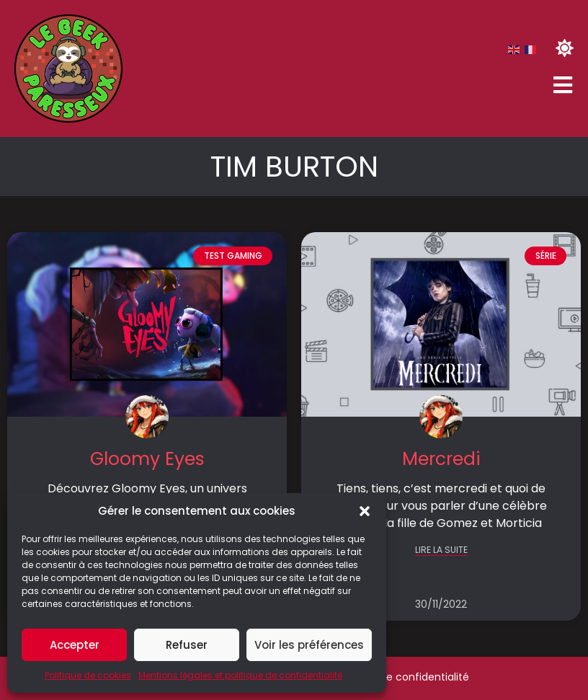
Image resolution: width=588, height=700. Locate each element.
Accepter (75, 645)
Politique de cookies (88, 675)
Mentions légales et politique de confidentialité (240, 675)
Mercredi (441, 459)
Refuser (187, 645)
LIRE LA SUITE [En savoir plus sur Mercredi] (441, 550)
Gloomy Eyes (147, 459)
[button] (365, 511)
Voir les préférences (309, 645)
